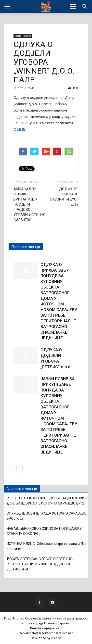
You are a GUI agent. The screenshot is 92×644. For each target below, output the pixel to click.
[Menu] (73, 6)
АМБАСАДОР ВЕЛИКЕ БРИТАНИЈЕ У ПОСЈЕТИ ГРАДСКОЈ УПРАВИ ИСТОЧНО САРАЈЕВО (30, 204)
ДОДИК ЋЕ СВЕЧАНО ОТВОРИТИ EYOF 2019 (64, 197)
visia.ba (56, 638)
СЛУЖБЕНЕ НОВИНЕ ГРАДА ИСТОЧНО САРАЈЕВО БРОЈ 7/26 (46, 516)
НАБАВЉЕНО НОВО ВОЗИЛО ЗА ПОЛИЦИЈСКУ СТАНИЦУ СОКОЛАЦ (44, 531)
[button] (85, 7)
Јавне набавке (23, 36)
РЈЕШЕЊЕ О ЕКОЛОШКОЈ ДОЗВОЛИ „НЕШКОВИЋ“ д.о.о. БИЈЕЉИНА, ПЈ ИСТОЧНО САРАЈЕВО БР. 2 (47, 501)
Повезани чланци (26, 247)
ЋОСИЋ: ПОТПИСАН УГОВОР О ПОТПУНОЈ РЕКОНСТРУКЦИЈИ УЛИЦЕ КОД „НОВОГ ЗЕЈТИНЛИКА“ (40, 564)
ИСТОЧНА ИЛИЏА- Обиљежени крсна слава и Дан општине (47, 546)
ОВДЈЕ (20, 129)
